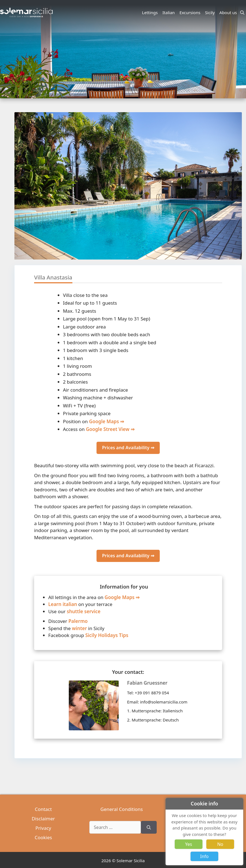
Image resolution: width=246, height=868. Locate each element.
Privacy (43, 828)
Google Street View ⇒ (110, 429)
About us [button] (229, 12)
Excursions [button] (191, 12)
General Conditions (122, 809)
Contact (43, 809)
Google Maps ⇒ (106, 421)
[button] (237, 219)
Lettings (150, 12)
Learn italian (63, 604)
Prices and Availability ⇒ (128, 448)
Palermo (78, 621)
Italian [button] (169, 12)
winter (79, 628)
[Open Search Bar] (242, 12)
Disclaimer (43, 819)
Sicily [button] (211, 12)
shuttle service (84, 611)
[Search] (149, 827)
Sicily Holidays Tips (107, 635)
